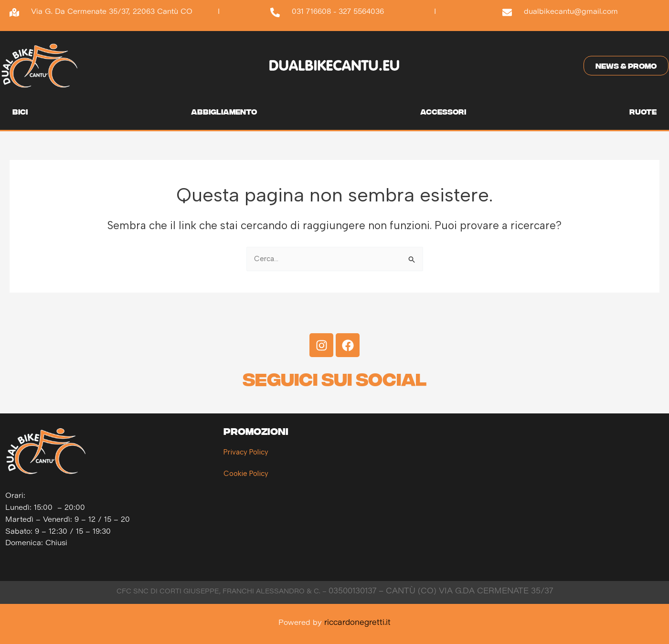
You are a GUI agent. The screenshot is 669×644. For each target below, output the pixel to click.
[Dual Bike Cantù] (556, 496)
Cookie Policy (246, 474)
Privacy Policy (246, 452)
